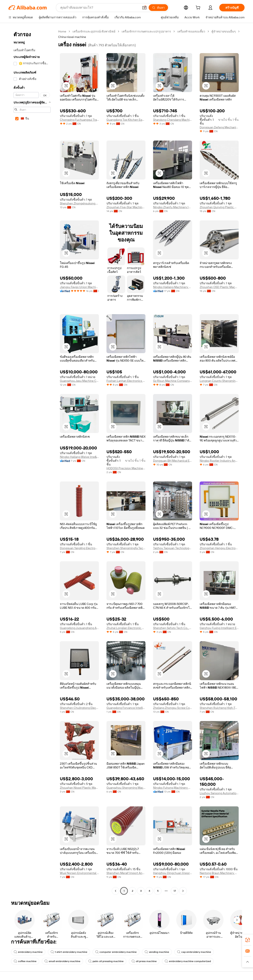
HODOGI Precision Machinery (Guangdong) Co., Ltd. (126, 468)
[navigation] (32, 462)
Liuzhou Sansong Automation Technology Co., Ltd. (219, 793)
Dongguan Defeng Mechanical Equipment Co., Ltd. (219, 127)
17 (175, 891)
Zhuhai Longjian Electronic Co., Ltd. (126, 628)
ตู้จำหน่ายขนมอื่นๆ (224, 31)
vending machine (157, 952)
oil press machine (144, 961)
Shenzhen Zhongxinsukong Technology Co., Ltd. (79, 203)
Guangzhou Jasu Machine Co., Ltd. (79, 381)
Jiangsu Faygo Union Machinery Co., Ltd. (79, 287)
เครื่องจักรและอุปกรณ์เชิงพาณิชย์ (94, 31)
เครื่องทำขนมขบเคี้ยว (191, 31)
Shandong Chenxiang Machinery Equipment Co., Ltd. (173, 120)
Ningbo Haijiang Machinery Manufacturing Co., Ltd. (173, 287)
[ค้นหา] (158, 8)
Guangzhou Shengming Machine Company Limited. (126, 788)
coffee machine (25, 961)
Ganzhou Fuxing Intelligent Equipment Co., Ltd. (219, 628)
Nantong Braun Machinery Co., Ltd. (219, 873)
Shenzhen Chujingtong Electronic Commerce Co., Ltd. (79, 708)
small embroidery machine (62, 961)
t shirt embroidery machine (69, 952)
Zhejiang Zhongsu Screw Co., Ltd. (173, 708)
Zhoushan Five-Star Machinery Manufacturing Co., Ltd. (126, 207)
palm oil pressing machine (106, 961)
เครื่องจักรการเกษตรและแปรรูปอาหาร (146, 31)
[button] (144, 8)
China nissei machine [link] (72, 37)
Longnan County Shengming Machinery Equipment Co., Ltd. (219, 381)
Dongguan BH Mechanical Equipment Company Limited (173, 461)
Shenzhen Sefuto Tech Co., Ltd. (173, 628)
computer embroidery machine (116, 952)
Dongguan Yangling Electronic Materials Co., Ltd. (79, 548)
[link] (248, 940)
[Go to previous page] (116, 891)
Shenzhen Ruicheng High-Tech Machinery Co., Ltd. (219, 708)
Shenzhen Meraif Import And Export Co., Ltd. (126, 873)
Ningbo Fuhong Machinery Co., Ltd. (173, 788)
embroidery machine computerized (188, 961)
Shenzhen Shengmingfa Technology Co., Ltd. (126, 548)
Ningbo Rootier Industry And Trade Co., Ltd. (219, 461)
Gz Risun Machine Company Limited (173, 381)
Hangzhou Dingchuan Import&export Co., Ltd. (173, 873)
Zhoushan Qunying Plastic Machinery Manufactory (219, 207)
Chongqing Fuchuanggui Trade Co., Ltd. (79, 120)
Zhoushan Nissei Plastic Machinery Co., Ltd (79, 788)
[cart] (199, 8)
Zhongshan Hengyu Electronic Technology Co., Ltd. (219, 548)
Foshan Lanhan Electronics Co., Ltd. (126, 381)
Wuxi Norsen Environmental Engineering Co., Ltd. (79, 873)
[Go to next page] (183, 891)
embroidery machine (28, 952)
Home (62, 31)
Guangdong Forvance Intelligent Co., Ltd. (126, 708)
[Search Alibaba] (99, 8)
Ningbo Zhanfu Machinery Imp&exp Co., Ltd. (173, 207)
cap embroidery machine (194, 952)
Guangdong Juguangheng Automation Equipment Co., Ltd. (79, 628)
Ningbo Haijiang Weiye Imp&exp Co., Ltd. (79, 457)
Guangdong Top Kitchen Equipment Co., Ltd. (126, 120)
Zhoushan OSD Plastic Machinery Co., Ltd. (219, 287)
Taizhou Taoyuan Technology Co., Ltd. (173, 548)
